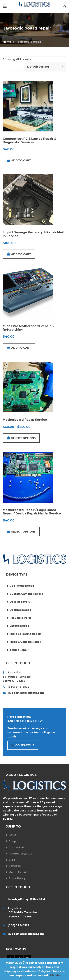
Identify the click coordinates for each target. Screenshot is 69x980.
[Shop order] (45, 67)
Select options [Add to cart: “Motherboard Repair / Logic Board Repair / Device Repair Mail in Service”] (21, 532)
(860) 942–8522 (18, 687)
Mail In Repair (18, 872)
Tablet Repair (19, 650)
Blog (12, 860)
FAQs (12, 835)
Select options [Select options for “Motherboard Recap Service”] (21, 438)
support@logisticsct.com (26, 693)
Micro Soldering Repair (25, 634)
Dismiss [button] (55, 975)
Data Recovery (20, 602)
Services (15, 866)
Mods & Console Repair (25, 642)
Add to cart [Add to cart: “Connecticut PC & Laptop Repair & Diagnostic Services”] (19, 160)
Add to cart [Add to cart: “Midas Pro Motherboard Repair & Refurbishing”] (19, 348)
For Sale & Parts (20, 618)
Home (7, 42)
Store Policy (17, 878)
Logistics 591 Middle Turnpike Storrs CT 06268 (20, 912)
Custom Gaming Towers (26, 594)
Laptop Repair (19, 626)
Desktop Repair (20, 610)
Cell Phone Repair (22, 586)
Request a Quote (21, 854)
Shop (12, 841)
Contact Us (16, 847)
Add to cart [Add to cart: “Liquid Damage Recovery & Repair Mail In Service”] (19, 254)
